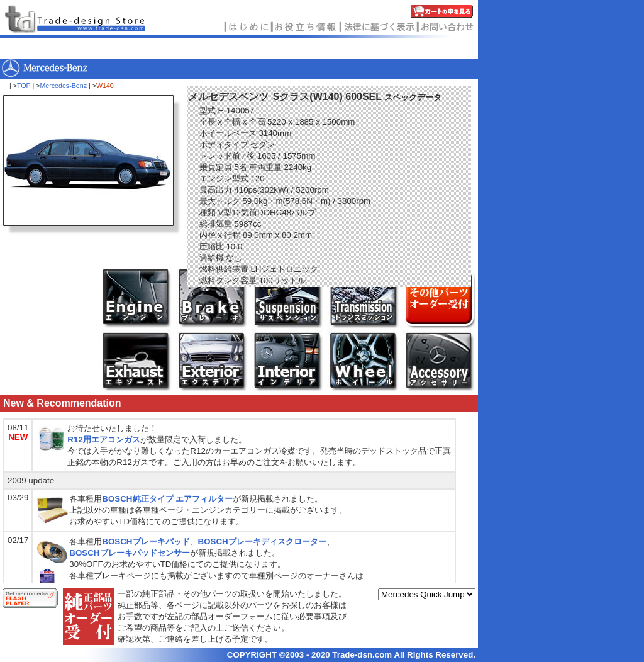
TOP (24, 86)
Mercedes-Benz (63, 86)
